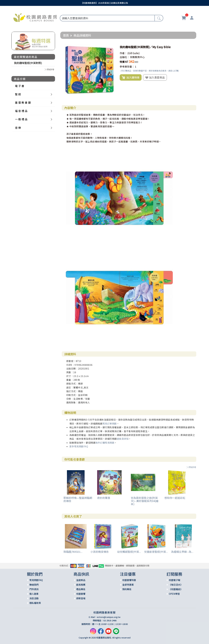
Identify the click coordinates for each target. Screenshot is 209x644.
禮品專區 (81, 589)
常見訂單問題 (110, 424)
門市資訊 (34, 589)
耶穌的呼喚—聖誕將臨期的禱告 (78, 499)
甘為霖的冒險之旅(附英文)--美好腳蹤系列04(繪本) (145, 501)
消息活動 (34, 598)
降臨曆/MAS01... (73, 552)
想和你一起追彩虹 (175, 498)
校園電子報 (175, 580)
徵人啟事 (34, 594)
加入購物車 (131, 78)
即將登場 (81, 598)
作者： (123, 53)
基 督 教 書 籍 (23, 102)
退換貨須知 (123, 439)
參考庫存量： (127, 67)
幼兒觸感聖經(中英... (129, 552)
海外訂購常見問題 (105, 443)
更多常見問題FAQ (79, 446)
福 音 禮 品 (21, 111)
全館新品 (81, 580)
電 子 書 (20, 86)
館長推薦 (81, 585)
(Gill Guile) (134, 53)
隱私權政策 (35, 603)
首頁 (66, 35)
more (191, 467)
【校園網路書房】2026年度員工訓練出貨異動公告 (104, 3)
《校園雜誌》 (176, 589)
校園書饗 (81, 594)
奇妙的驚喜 (104, 498)
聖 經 (18, 94)
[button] (112, 47)
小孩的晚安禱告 (100, 552)
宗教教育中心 (137, 57)
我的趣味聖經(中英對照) (28, 63)
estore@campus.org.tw (109, 617)
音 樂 (18, 128)
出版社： (125, 57)
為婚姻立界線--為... (182, 552)
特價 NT (124, 62)
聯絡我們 (34, 585)
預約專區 (127, 589)
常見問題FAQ (36, 580)
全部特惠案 (128, 585)
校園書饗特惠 (129, 580)
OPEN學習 (174, 594)
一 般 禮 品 (21, 119)
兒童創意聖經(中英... (156, 552)
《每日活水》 (176, 585)
